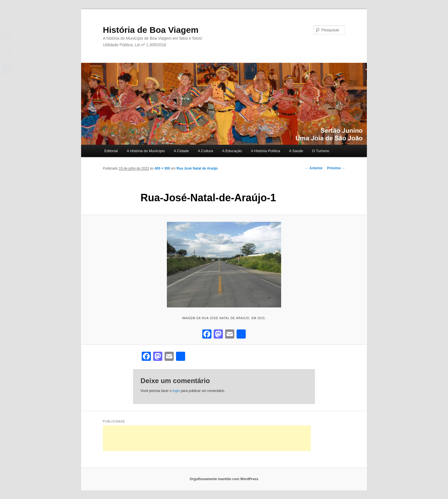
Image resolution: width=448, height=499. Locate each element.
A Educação (232, 151)
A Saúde (296, 151)
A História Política (265, 151)
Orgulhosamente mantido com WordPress (224, 479)
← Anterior (314, 168)
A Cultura (205, 151)
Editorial (111, 151)
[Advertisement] (207, 438)
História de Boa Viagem (151, 30)
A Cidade (181, 151)
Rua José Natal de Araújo (197, 168)
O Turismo (321, 151)
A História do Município (146, 151)
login (176, 391)
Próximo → (336, 168)
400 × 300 (162, 168)
